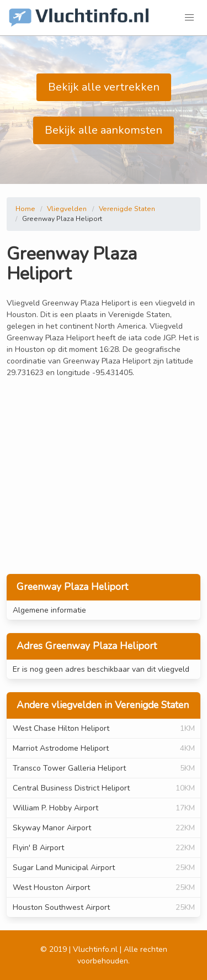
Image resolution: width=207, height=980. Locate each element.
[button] (189, 18)
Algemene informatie (49, 610)
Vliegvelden (67, 209)
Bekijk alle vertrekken (104, 87)
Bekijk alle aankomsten (104, 130)
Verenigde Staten (127, 209)
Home (25, 209)
